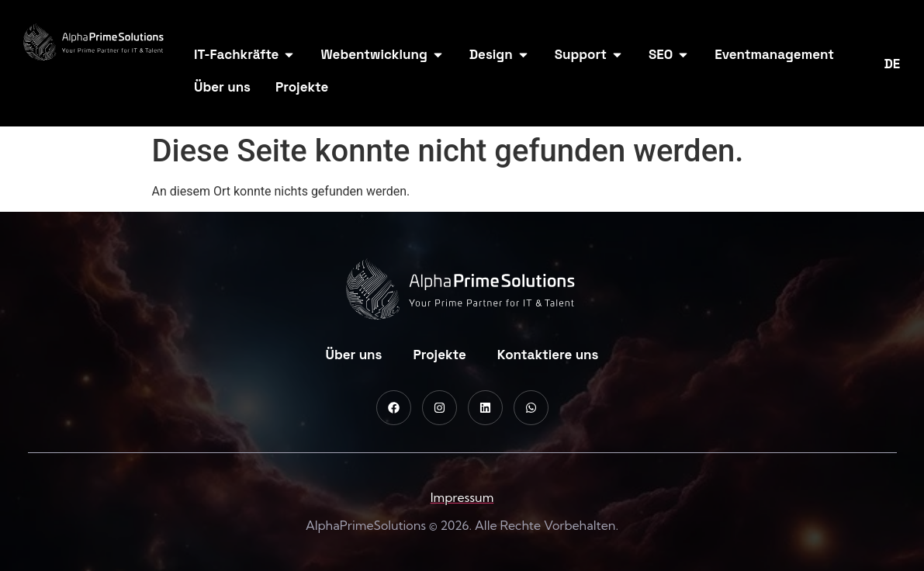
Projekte (439, 355)
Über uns (354, 355)
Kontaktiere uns (548, 355)
